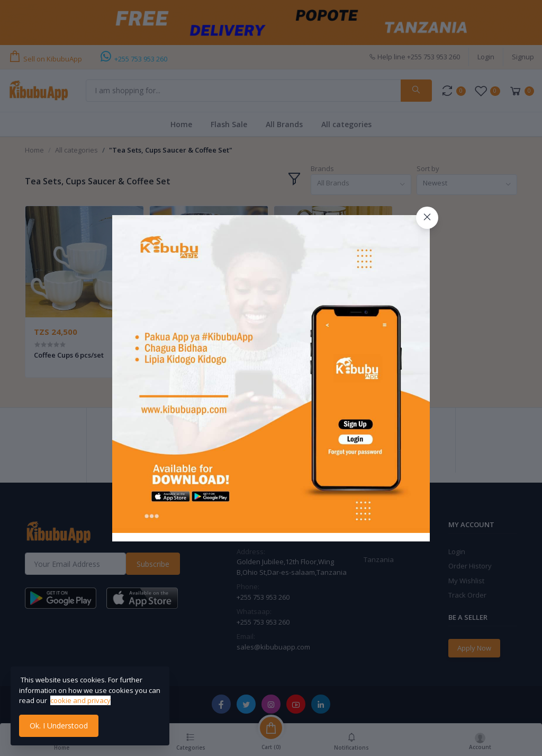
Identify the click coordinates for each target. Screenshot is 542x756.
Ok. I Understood (59, 726)
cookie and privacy (80, 700)
